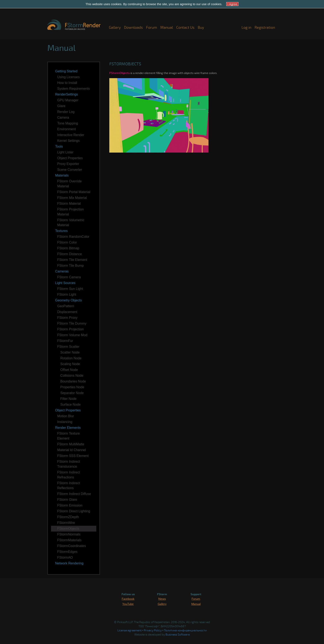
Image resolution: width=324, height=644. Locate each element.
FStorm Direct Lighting (74, 511)
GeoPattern (66, 306)
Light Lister (65, 152)
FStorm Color (67, 242)
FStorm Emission (70, 505)
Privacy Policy (153, 630)
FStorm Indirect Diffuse (74, 494)
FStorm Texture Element (68, 436)
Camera (63, 118)
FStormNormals (69, 534)
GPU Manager (68, 100)
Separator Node (72, 393)
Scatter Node (70, 352)
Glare (61, 106)
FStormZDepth (68, 517)
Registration (265, 27)
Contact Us (185, 27)
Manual (167, 27)
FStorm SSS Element (73, 456)
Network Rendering (69, 563)
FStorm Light (67, 295)
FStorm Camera (69, 277)
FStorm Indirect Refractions (68, 475)
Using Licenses (68, 77)
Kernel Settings (68, 141)
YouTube (128, 604)
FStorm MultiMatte (71, 444)
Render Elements (68, 428)
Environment (67, 129)
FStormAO (65, 557)
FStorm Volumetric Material (71, 223)
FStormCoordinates (72, 546)
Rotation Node (71, 358)
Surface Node (70, 404)
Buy (201, 27)
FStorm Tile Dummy (72, 323)
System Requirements (73, 89)
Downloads (133, 27)
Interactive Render (71, 135)
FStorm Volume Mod (72, 335)
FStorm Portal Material (74, 192)
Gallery (115, 27)
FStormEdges (67, 552)
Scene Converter (70, 170)
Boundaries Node (73, 381)
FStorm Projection (70, 329)
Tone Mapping (68, 123)
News (162, 599)
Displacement (67, 312)
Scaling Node (70, 364)
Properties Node (72, 387)
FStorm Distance (70, 254)
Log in (246, 27)
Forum (152, 27)
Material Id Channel (72, 450)
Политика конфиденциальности (185, 630)
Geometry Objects (68, 300)
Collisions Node (72, 376)
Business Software (178, 635)
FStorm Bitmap (68, 248)
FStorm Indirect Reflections (68, 486)
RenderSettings (67, 94)
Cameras (62, 271)
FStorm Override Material (69, 184)
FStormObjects (68, 529)
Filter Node (68, 399)
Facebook (128, 599)
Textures (61, 231)
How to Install (67, 83)
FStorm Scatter (68, 347)
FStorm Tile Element (72, 260)
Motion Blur (66, 416)
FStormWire (66, 523)
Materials (62, 175)
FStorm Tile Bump (70, 266)
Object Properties (70, 158)
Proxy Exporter (68, 164)
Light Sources (65, 283)
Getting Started (66, 71)
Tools (59, 146)
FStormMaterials (69, 540)
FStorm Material (69, 204)
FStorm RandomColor (73, 237)
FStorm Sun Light (70, 289)
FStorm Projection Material (70, 212)
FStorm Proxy (67, 318)
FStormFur (65, 341)
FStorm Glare (67, 500)
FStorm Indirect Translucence (68, 464)
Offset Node (69, 370)
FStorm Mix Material (72, 198)
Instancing (65, 422)
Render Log (66, 112)
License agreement (129, 630)
